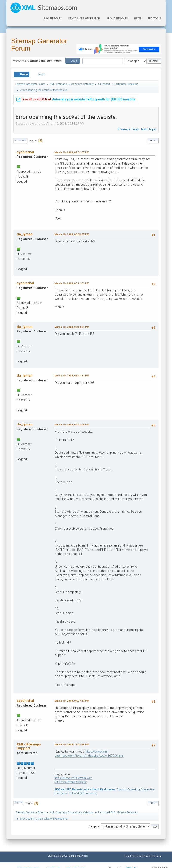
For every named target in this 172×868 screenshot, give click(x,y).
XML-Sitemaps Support (29, 746)
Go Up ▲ (157, 856)
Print (153, 141)
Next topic (149, 129)
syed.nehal (25, 152)
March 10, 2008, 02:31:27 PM (72, 152)
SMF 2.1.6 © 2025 (58, 856)
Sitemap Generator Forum (39, 45)
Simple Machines (78, 856)
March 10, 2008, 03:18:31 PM (72, 327)
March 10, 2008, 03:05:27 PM (72, 234)
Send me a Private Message (71, 782)
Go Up (18, 803)
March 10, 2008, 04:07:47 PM (72, 701)
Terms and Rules (141, 856)
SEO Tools (155, 19)
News (138, 19)
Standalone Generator (84, 19)
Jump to (94, 826)
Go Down (20, 141)
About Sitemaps (117, 19)
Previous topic (128, 129)
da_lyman (25, 234)
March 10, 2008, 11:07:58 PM (72, 744)
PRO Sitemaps (53, 19)
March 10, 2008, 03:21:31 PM (72, 376)
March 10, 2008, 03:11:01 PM (72, 283)
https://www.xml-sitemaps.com (73, 778)
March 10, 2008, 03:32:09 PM (72, 424)
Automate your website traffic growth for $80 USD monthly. (76, 99)
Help (127, 856)
